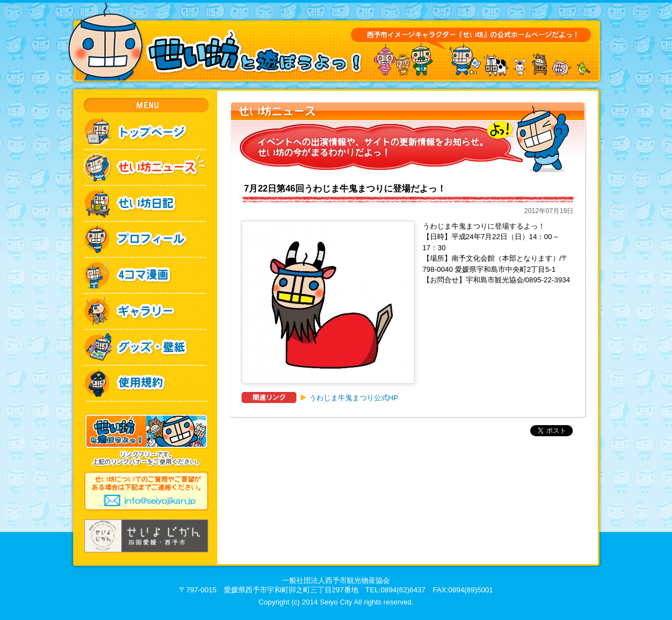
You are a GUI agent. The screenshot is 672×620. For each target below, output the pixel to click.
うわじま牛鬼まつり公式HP (354, 398)
